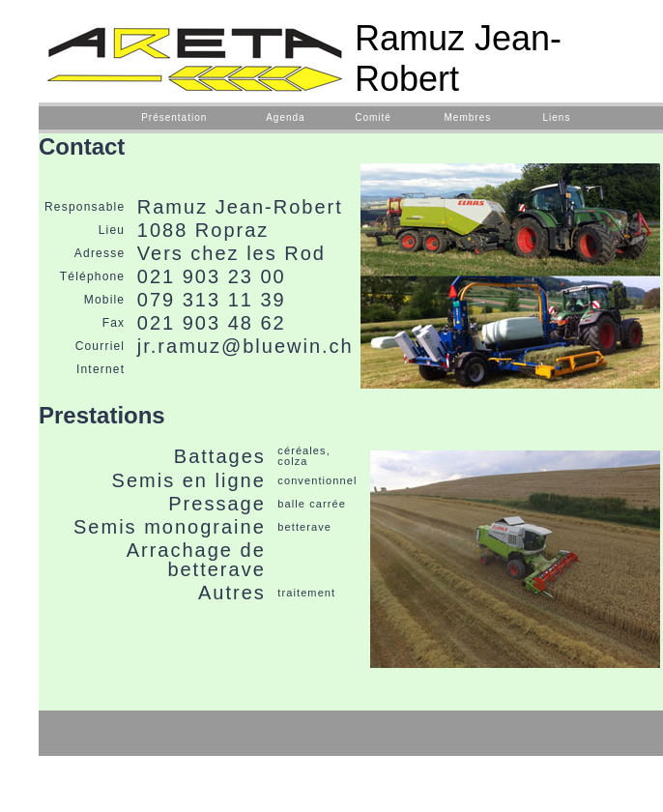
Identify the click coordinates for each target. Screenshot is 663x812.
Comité (373, 117)
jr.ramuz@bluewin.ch (245, 346)
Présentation (174, 117)
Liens (556, 117)
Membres (468, 117)
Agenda (285, 117)
